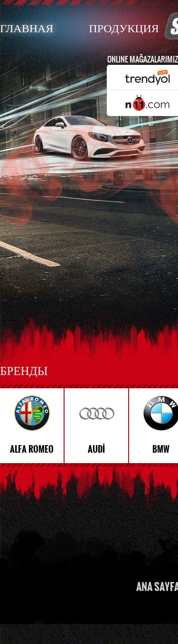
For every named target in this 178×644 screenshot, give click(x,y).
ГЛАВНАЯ (27, 28)
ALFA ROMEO (32, 449)
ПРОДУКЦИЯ (124, 28)
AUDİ (96, 449)
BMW (161, 449)
